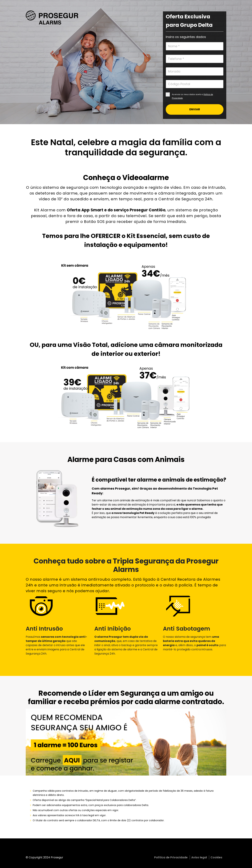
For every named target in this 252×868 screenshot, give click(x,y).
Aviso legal (199, 857)
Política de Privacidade (171, 857)
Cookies (216, 857)
